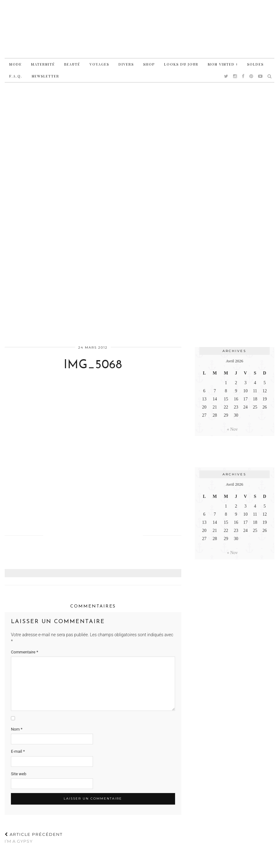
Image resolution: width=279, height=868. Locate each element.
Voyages (99, 64)
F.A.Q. (16, 76)
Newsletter (46, 76)
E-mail (18, 751)
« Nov (232, 429)
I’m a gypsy (34, 838)
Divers (126, 64)
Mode (16, 64)
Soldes (255, 64)
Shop (149, 64)
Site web (19, 774)
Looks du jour (181, 64)
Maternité (43, 64)
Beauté (72, 64)
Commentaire (24, 652)
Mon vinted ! (223, 64)
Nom (17, 729)
